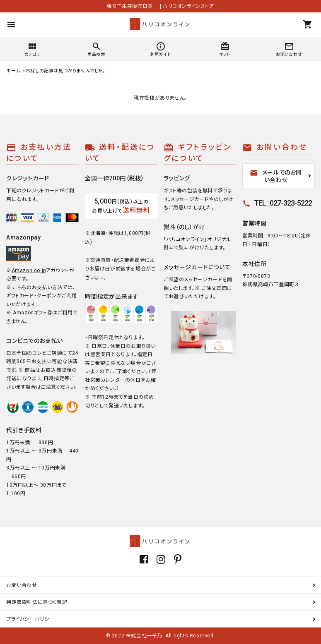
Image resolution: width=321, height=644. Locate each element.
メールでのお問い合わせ (276, 176)
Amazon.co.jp (29, 271)
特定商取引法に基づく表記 (37, 602)
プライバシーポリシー (30, 619)
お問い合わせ (22, 585)
